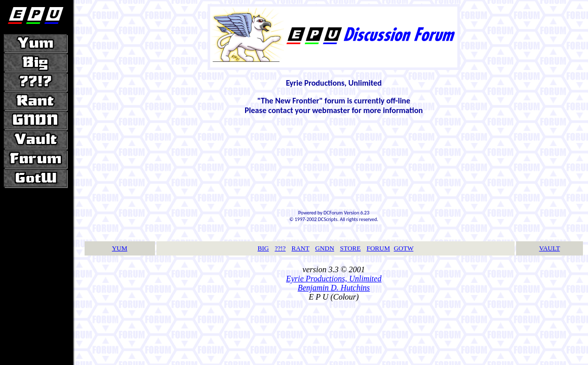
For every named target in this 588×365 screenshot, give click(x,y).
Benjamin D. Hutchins (334, 288)
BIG (263, 248)
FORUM (378, 248)
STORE (350, 248)
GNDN (325, 248)
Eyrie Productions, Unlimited (334, 279)
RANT (301, 248)
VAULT (549, 248)
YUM (120, 248)
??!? (280, 248)
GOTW (403, 248)
